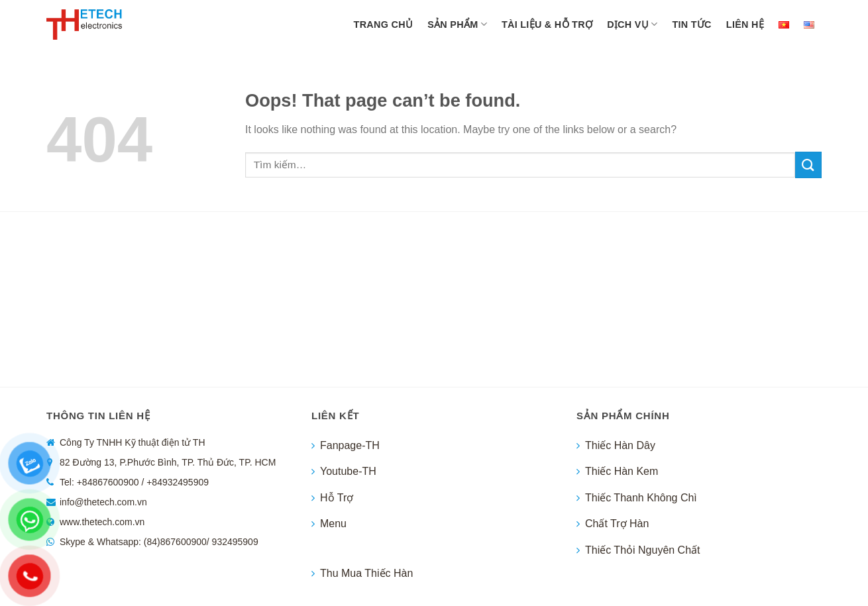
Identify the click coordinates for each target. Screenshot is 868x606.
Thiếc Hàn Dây (620, 445)
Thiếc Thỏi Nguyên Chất (643, 550)
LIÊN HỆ (745, 25)
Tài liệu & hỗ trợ (547, 25)
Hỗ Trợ (337, 498)
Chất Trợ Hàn (617, 524)
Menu (333, 524)
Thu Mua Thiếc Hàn (366, 573)
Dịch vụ (632, 24)
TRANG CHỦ (384, 25)
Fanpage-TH (350, 445)
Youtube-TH (348, 471)
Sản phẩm (457, 24)
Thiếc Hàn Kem (622, 471)
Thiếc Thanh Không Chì (641, 498)
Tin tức (691, 25)
